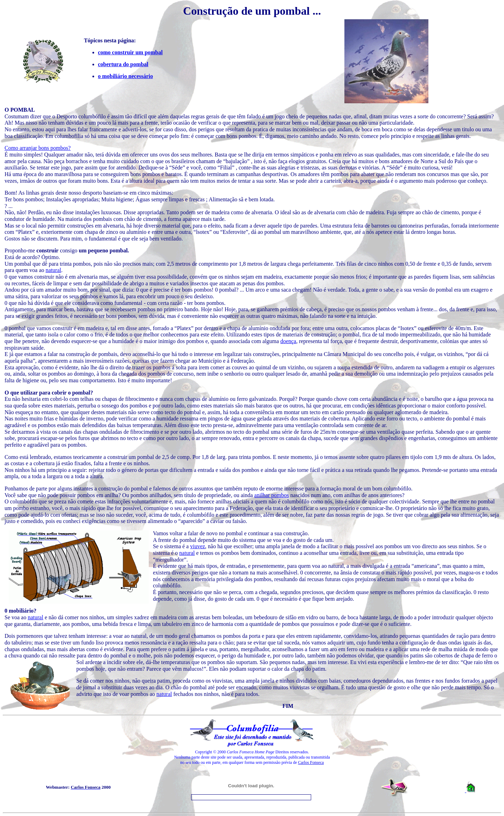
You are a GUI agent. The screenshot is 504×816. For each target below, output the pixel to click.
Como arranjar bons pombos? (38, 148)
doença (288, 341)
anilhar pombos (271, 495)
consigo (83, 250)
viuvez (198, 546)
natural (53, 270)
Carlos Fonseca (311, 762)
